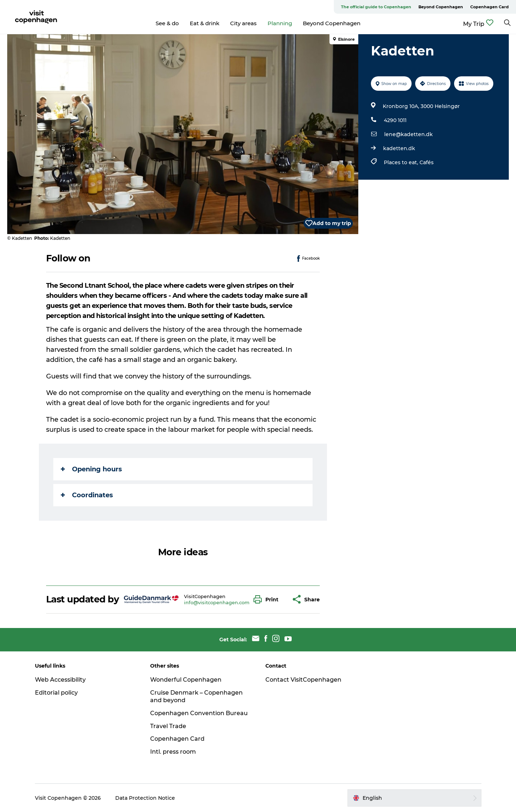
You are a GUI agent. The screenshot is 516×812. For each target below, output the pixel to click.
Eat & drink (205, 23)
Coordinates (87, 495)
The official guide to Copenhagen (376, 7)
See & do (167, 23)
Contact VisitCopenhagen (303, 680)
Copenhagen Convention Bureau (199, 713)
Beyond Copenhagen (441, 7)
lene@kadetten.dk (409, 134)
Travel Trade (168, 726)
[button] (268, 599)
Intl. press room (173, 752)
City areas (243, 23)
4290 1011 (395, 120)
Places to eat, (402, 162)
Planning (280, 23)
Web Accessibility (60, 680)
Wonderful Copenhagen (186, 680)
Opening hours (91, 469)
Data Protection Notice (145, 798)
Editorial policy (56, 693)
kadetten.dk (399, 148)
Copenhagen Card (490, 7)
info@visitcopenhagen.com (217, 602)
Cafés (427, 162)
